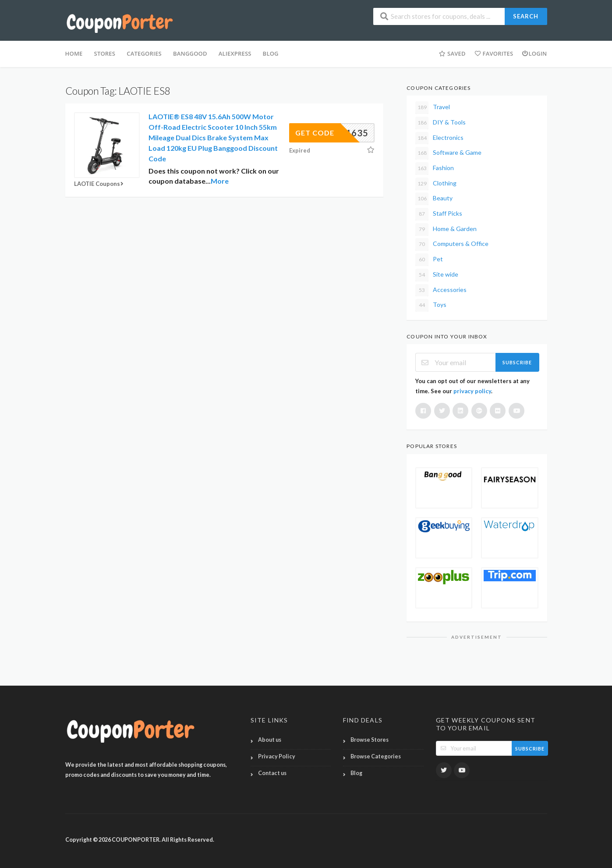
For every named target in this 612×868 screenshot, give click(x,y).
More (220, 181)
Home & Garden (446, 229)
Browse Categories (376, 756)
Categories (144, 53)
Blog (356, 773)
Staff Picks (439, 214)
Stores (105, 53)
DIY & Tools (440, 123)
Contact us (272, 773)
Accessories (441, 290)
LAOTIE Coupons (100, 184)
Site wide (437, 275)
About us (270, 740)
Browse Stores (370, 740)
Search (526, 16)
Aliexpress (235, 53)
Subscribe (517, 362)
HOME (74, 53)
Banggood (190, 53)
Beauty (434, 199)
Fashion (435, 169)
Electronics (439, 138)
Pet (429, 260)
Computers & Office (452, 244)
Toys (431, 305)
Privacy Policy (277, 756)
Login (534, 53)
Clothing (436, 184)
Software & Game (448, 153)
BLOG (271, 53)
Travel (433, 108)
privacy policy (472, 391)
